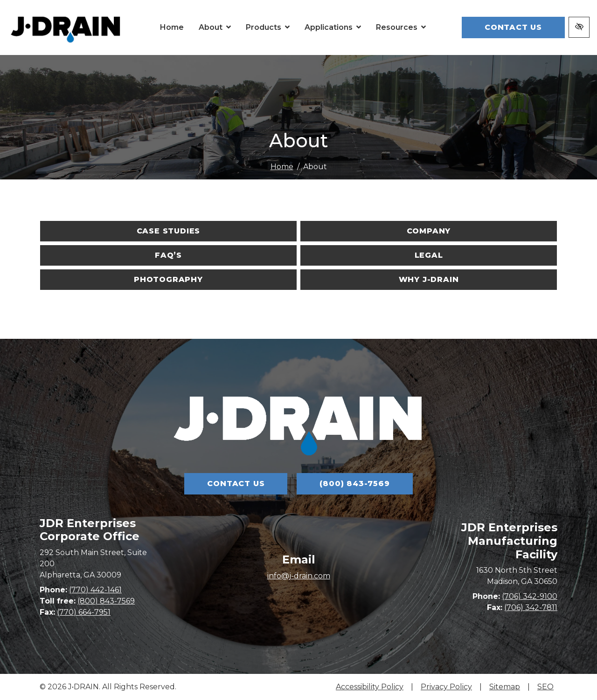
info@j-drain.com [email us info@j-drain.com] (299, 618)
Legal (429, 255)
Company (429, 231)
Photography (168, 279)
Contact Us (513, 27)
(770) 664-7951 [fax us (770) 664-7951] (84, 645)
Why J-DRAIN (429, 279)
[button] (215, 27)
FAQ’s (168, 255)
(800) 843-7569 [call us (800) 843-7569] (354, 484)
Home (282, 167)
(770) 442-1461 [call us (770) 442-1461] (95, 623)
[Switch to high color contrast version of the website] (579, 27)
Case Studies (169, 231)
